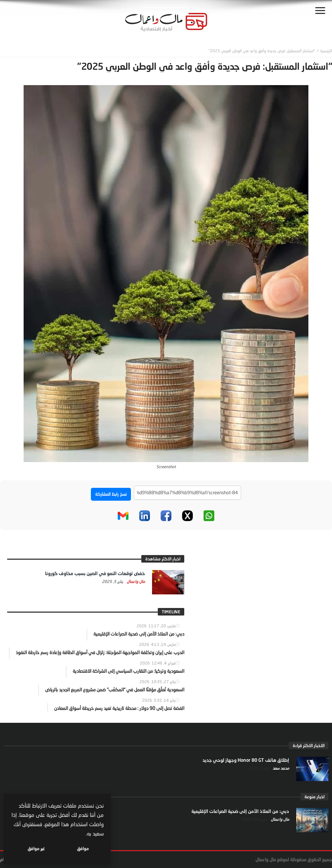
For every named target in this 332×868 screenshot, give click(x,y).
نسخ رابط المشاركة (111, 494)
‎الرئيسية (326, 51)
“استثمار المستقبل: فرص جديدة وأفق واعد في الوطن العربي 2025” (262, 51)
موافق (83, 849)
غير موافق (36, 849)
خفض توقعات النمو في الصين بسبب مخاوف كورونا (95, 573)
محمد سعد (280, 768)
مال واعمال (135, 581)
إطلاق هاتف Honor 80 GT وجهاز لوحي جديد (246, 760)
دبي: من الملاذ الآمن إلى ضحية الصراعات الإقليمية (240, 811)
